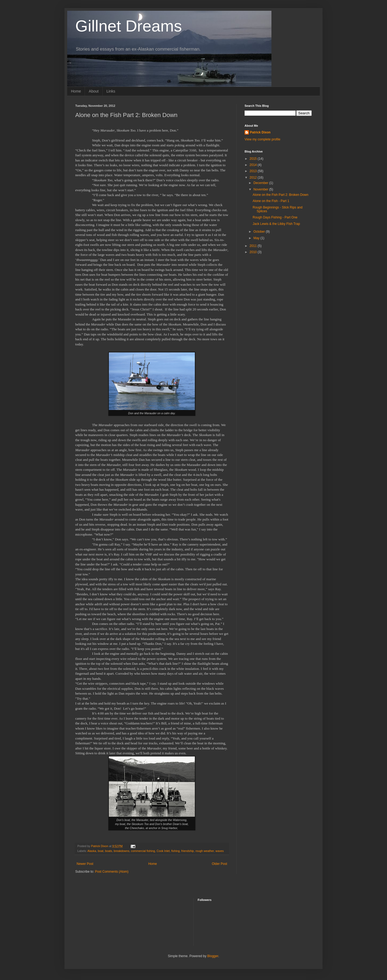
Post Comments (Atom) (112, 872)
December (261, 183)
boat (101, 851)
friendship (188, 851)
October (260, 232)
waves (220, 851)
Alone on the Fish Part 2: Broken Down (280, 195)
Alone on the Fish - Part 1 (271, 201)
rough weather (205, 851)
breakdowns (121, 851)
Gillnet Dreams (129, 26)
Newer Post (85, 864)
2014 (254, 165)
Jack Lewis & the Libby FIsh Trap (276, 224)
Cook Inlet (163, 851)
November (261, 189)
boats (109, 851)
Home (76, 91)
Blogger (213, 956)
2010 (254, 252)
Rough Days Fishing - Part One (275, 217)
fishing (175, 851)
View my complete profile (262, 139)
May (257, 238)
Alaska (92, 851)
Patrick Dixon (260, 132)
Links (111, 91)
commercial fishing (143, 851)
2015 (254, 159)
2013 (254, 171)
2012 (254, 178)
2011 (254, 246)
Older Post (219, 864)
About (94, 91)
